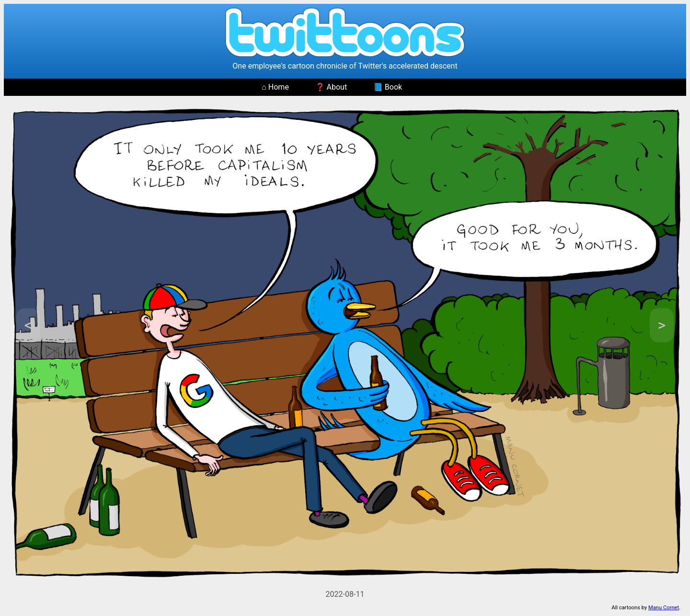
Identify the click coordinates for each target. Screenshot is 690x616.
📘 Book (388, 87)
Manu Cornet (664, 608)
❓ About (331, 87)
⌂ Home (275, 87)
